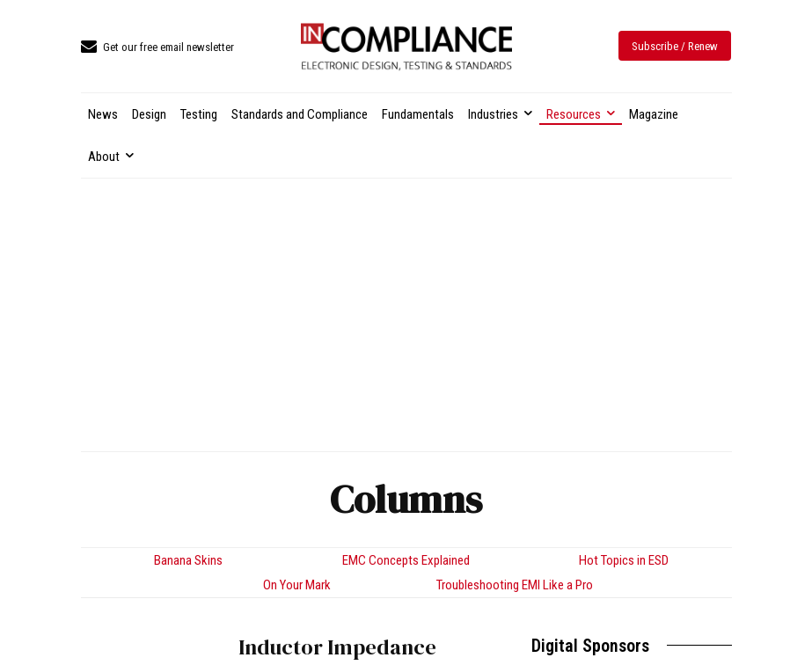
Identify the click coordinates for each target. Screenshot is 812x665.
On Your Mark (297, 585)
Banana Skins (188, 560)
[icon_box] (157, 48)
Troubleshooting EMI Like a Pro (515, 585)
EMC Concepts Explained (406, 560)
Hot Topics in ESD (624, 560)
